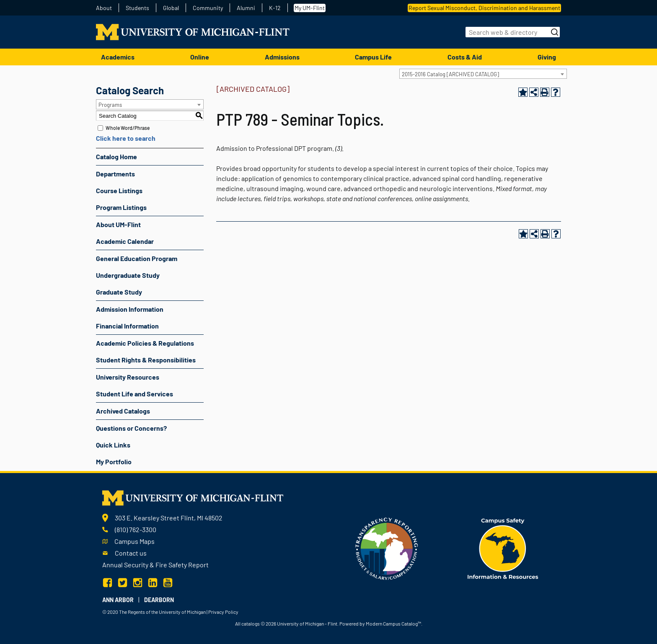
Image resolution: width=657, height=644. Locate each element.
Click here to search (126, 138)
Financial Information (127, 326)
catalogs (251, 623)
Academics (118, 57)
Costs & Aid (465, 57)
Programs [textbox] (110, 105)
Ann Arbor (118, 600)
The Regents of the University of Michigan (162, 612)
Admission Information (130, 309)
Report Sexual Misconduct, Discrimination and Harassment (484, 8)
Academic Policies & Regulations (145, 343)
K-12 (275, 8)
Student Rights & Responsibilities (146, 360)
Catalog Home (116, 156)
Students (137, 8)
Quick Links (113, 445)
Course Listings (119, 190)
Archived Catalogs (123, 411)
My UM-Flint (310, 8)
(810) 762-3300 (136, 529)
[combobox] (483, 74)
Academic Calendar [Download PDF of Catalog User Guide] (125, 241)
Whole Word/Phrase (128, 128)
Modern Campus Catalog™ (393, 623)
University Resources (128, 377)
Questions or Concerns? (131, 428)
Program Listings (121, 207)
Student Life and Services (135, 394)
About (104, 8)
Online (200, 57)
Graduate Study (119, 292)
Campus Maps (135, 541)
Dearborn (159, 600)
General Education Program (137, 258)
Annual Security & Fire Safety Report (155, 565)
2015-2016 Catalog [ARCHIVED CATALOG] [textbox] (450, 74)
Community (208, 8)
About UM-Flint (118, 224)
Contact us (131, 553)
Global (171, 8)
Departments (115, 174)
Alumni (246, 8)
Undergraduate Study (128, 275)
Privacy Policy (223, 612)
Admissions (282, 57)
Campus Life (373, 57)
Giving (547, 57)
